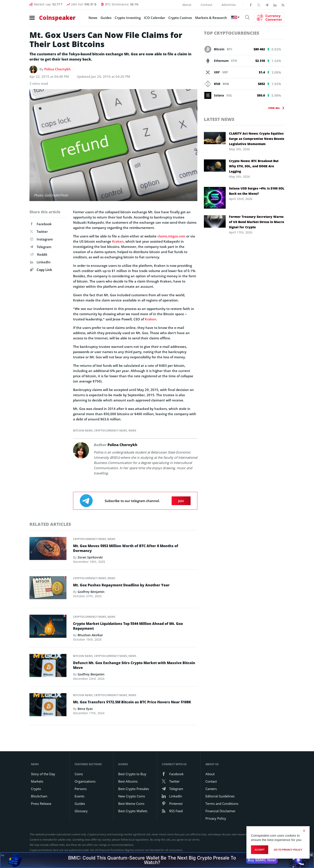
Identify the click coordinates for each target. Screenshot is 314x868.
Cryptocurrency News (111, 431)
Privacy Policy (216, 818)
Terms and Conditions (222, 804)
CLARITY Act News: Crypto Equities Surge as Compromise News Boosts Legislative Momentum (257, 139)
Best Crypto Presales (134, 789)
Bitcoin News (83, 431)
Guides (106, 18)
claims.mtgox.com (171, 236)
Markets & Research (211, 18)
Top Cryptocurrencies (232, 33)
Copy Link (41, 270)
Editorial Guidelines (220, 796)
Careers (211, 789)
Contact (206, 5)
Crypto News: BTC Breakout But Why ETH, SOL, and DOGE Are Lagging (254, 166)
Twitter (39, 232)
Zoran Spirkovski (90, 557)
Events (79, 796)
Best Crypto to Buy (132, 774)
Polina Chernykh (57, 69)
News (93, 18)
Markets (37, 781)
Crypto (36, 789)
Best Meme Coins (131, 804)
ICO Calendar (154, 18)
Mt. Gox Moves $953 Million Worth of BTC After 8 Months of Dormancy (126, 548)
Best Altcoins (128, 781)
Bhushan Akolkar (90, 635)
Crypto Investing (128, 18)
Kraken (118, 241)
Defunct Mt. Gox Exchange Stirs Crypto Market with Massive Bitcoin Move (134, 665)
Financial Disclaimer (220, 811)
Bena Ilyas (85, 709)
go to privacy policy (288, 850)
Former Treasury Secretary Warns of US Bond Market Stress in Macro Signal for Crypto (257, 222)
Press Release (41, 804)
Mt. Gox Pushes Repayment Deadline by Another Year (121, 585)
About (187, 5)
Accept (260, 850)
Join (181, 501)
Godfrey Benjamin (91, 592)
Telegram (41, 247)
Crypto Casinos (180, 18)
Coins (79, 774)
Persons (81, 789)
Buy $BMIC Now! (262, 860)
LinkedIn (40, 262)
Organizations (85, 781)
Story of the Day (43, 774)
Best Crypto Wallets (133, 811)
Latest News (219, 119)
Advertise (229, 5)
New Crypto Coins (132, 796)
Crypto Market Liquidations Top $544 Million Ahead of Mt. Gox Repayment (128, 626)
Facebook (41, 224)
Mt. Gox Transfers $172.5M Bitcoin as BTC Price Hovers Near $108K (132, 702)
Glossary (81, 811)
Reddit (39, 254)
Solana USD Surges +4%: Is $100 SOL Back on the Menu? (257, 191)
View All (274, 108)
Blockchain (39, 796)
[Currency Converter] (269, 18)
